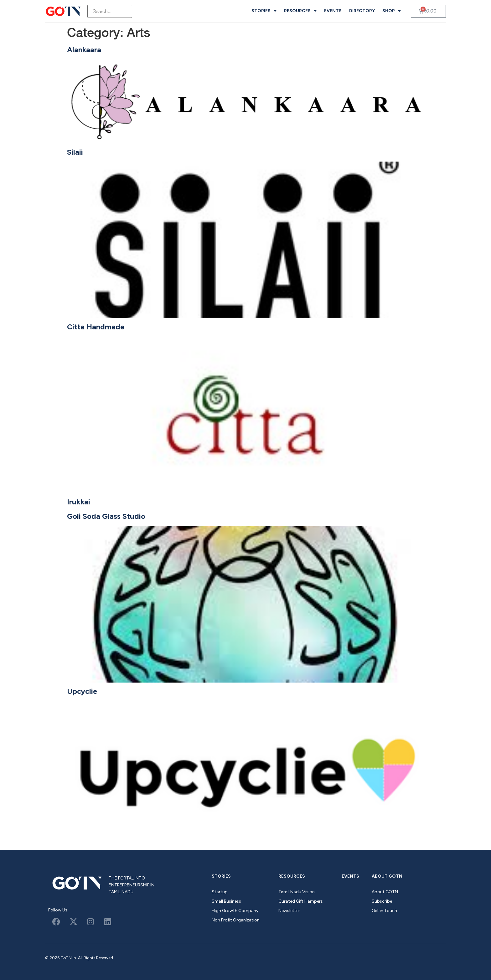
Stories (264, 11)
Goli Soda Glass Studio (106, 516)
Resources (300, 11)
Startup (220, 892)
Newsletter (289, 911)
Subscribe (382, 901)
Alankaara (84, 50)
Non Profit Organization (236, 920)
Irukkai (79, 502)
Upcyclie (82, 691)
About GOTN (387, 876)
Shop (392, 11)
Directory (362, 11)
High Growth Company (235, 911)
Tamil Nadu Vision (297, 892)
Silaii (75, 152)
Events (333, 11)
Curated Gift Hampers (301, 901)
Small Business (226, 901)
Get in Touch (384, 911)
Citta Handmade (96, 327)
